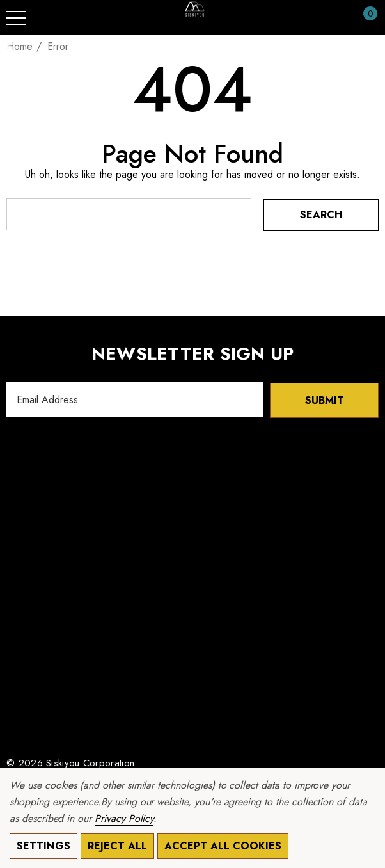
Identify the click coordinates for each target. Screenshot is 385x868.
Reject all (117, 846)
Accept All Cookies (223, 846)
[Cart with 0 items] (364, 18)
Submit (325, 400)
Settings (43, 846)
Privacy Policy (124, 818)
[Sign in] (339, 18)
